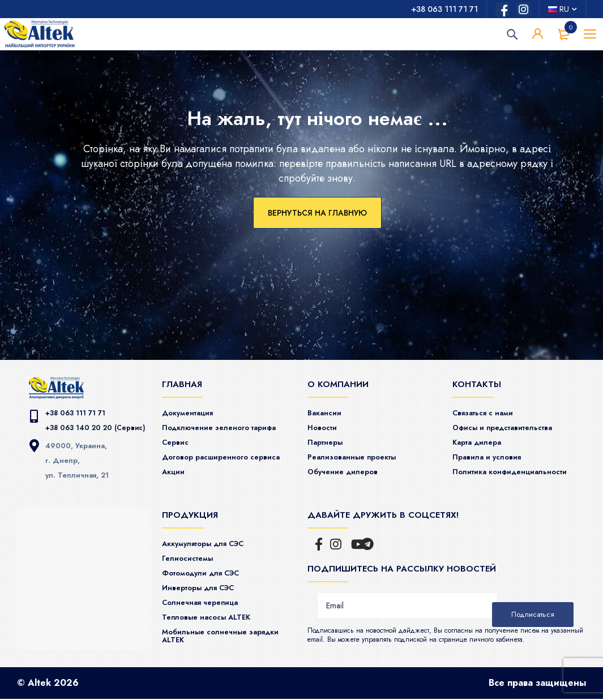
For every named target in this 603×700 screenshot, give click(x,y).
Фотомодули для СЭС (209, 576)
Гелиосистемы (192, 562)
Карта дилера (482, 441)
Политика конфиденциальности (519, 469)
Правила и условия (493, 455)
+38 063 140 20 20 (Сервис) (97, 427)
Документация (192, 413)
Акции (175, 476)
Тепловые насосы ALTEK (214, 619)
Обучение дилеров (348, 469)
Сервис (177, 441)
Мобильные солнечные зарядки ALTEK (211, 636)
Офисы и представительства (512, 427)
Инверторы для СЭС (205, 590)
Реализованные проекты (360, 455)
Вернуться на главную (317, 213)
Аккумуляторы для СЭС (212, 548)
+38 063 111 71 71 (444, 9)
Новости (324, 427)
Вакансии (328, 413)
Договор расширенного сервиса (212, 459)
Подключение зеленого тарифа (228, 427)
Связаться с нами (489, 413)
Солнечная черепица (207, 604)
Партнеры (328, 441)
